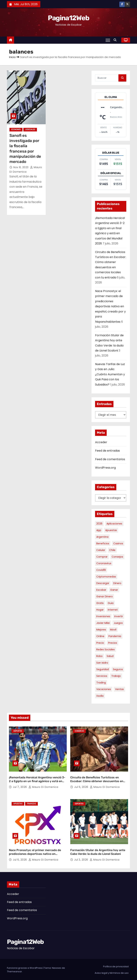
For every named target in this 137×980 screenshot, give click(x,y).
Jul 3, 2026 (82, 859)
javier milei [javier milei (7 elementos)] (103, 623)
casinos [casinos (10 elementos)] (118, 543)
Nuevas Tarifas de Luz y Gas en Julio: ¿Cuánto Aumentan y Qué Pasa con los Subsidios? (110, 374)
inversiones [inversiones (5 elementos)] (103, 616)
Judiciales (30, 130)
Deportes (18, 731)
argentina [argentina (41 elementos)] (102, 537)
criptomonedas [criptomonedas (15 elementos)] (106, 577)
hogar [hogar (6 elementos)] (100, 610)
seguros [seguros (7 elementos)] (118, 669)
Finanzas (31, 803)
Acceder (101, 442)
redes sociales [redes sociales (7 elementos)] (106, 649)
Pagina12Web (68, 18)
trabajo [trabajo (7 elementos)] (116, 676)
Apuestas (18, 803)
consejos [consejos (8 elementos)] (117, 557)
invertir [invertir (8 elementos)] (119, 616)
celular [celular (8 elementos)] (101, 550)
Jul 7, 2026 (20, 787)
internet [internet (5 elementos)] (113, 610)
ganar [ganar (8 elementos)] (114, 590)
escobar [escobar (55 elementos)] (101, 590)
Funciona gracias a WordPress (25, 967)
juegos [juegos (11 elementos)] (118, 623)
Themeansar (14, 971)
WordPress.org (105, 468)
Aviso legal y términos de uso (112, 972)
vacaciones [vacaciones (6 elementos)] (104, 689)
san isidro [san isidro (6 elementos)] (102, 663)
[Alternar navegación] (108, 40)
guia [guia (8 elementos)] (111, 603)
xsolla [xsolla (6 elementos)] (100, 696)
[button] (116, 40)
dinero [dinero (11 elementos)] (117, 583)
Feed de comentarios (110, 459)
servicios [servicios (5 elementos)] (102, 676)
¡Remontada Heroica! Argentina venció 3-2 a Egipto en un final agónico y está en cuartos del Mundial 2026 (37, 781)
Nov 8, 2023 (21, 167)
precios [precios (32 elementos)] (113, 643)
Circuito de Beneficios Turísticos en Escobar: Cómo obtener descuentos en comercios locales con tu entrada (97, 781)
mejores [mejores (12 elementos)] (101, 630)
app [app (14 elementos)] (99, 530)
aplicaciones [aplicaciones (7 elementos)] (114, 524)
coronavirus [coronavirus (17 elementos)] (104, 563)
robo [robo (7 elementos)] (99, 656)
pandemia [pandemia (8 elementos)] (115, 636)
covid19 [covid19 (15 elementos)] (101, 570)
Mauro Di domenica (43, 787)
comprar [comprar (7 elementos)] (102, 557)
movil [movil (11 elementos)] (113, 630)
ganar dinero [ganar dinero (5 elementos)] (105, 596)
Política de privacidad (116, 966)
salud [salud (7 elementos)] (110, 656)
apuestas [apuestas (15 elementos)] (111, 530)
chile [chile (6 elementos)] (112, 550)
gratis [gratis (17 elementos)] (100, 603)
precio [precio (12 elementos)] (100, 643)
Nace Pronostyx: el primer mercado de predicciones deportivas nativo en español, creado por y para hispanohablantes (110, 306)
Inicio (12, 57)
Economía (16, 130)
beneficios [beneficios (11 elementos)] (103, 543)
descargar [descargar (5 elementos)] (103, 583)
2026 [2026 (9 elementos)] (99, 524)
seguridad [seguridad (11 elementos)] (103, 669)
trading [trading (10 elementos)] (101, 683)
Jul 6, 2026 (82, 787)
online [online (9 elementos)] (100, 636)
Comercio (79, 731)
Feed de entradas (107, 451)
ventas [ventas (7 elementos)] (119, 689)
